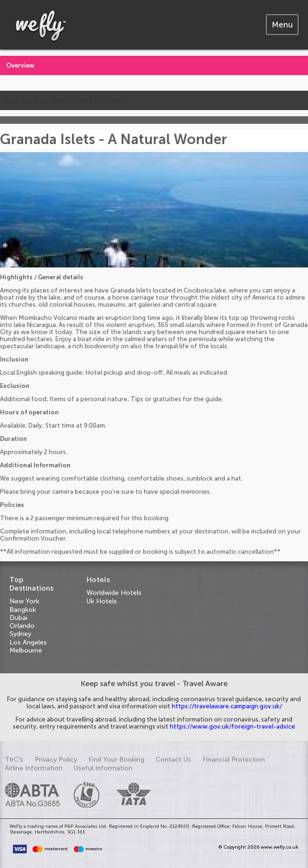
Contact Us (173, 760)
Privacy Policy (56, 760)
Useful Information (103, 768)
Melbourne (26, 650)
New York (24, 601)
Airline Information (34, 768)
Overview (20, 65)
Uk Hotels (102, 601)
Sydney (20, 634)
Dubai (18, 618)
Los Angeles (28, 642)
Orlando (22, 626)
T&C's (14, 760)
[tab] (282, 25)
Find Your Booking (116, 760)
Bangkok (23, 610)
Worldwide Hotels (114, 593)
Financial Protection (234, 760)
